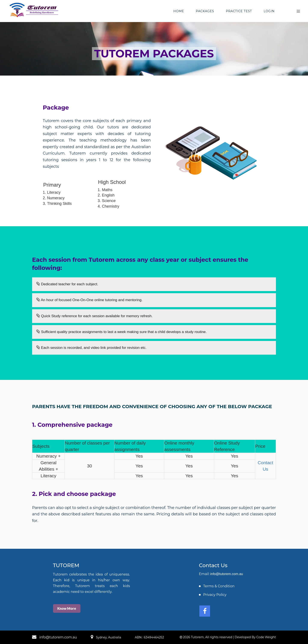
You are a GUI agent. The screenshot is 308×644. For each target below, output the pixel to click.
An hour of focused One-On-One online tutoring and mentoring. (89, 300)
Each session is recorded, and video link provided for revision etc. (91, 348)
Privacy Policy (215, 595)
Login (269, 11)
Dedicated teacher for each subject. (67, 284)
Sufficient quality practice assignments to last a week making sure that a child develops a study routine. (121, 332)
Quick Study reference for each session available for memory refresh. (94, 316)
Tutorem (197, 637)
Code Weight (266, 637)
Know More (67, 608)
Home (179, 11)
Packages (205, 11)
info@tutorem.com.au (227, 574)
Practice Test (239, 11)
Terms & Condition (219, 586)
